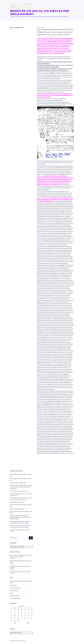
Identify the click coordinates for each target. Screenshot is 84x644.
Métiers (12, 593)
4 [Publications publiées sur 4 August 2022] (22, 611)
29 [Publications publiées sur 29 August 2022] (11, 620)
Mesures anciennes (14, 591)
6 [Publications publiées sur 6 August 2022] (29, 611)
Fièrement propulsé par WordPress (18, 641)
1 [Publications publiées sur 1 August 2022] (11, 611)
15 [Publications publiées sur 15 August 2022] (11, 615)
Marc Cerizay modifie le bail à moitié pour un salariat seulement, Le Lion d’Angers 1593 (21, 487)
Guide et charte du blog (20, 483)
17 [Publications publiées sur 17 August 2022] (18, 615)
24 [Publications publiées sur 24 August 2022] (18, 618)
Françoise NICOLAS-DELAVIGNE (17, 521)
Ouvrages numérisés (15, 596)
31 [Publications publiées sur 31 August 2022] (18, 620)
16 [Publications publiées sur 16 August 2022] (15, 615)
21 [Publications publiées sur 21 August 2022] (32, 615)
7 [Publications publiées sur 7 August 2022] (32, 611)
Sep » (28, 623)
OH (11, 494)
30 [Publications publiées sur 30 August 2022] (15, 620)
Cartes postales (13, 585)
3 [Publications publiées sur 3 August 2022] (18, 611)
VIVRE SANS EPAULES (15, 598)
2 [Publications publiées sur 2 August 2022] (15, 611)
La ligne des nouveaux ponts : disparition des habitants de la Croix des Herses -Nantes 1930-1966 (21, 517)
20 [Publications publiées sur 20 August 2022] (28, 615)
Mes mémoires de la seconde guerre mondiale (20, 572)
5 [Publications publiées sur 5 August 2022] (25, 611)
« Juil (14, 623)
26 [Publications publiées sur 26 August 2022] (25, 618)
